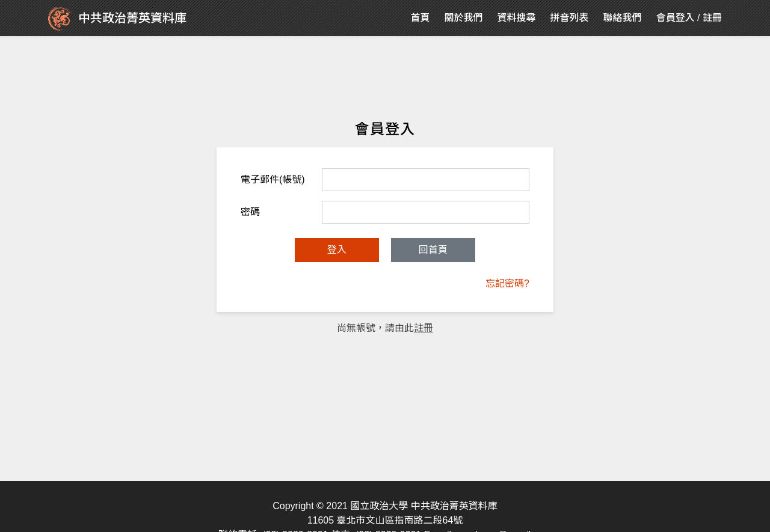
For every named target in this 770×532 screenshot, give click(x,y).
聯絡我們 (623, 18)
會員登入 (676, 18)
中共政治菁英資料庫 (117, 19)
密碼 (250, 212)
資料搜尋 (517, 18)
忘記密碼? (507, 283)
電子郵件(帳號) (273, 179)
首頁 (420, 18)
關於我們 (464, 18)
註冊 (712, 18)
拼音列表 (570, 18)
